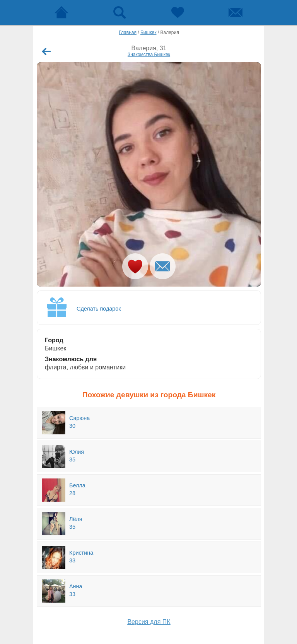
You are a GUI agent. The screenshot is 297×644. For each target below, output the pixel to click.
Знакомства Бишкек (149, 55)
